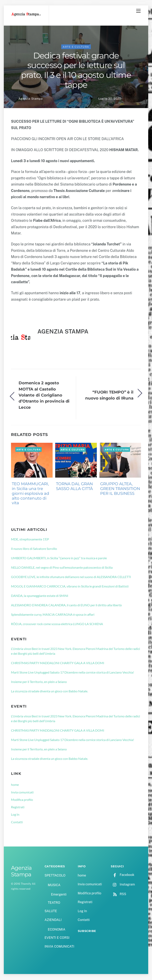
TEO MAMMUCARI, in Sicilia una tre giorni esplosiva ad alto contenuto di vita (30, 494)
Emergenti (59, 895)
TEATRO (54, 903)
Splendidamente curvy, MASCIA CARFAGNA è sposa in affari (53, 615)
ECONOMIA (57, 930)
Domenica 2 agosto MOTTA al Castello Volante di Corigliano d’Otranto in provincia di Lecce (44, 396)
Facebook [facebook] (122, 875)
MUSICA (54, 886)
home (15, 785)
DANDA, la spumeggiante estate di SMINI (40, 596)
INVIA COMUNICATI (59, 947)
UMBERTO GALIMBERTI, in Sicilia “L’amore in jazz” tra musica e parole (59, 559)
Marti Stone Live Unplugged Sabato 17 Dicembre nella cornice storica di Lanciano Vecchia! (72, 673)
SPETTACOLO (55, 876)
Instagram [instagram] (123, 885)
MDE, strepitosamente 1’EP (30, 540)
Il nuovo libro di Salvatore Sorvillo (34, 549)
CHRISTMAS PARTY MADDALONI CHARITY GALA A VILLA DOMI (58, 664)
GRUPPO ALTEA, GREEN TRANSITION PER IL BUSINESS (120, 489)
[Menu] (138, 11)
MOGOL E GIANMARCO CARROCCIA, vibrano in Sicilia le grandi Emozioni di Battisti (70, 587)
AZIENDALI (53, 920)
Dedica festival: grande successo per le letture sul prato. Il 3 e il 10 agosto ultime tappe (76, 71)
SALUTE (51, 912)
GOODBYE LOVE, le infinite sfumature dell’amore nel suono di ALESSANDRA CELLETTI (71, 577)
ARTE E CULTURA (76, 47)
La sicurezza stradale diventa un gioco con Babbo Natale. (49, 692)
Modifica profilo (22, 800)
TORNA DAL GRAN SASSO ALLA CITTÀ (74, 487)
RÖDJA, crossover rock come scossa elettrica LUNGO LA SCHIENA (57, 624)
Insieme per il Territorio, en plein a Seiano (39, 682)
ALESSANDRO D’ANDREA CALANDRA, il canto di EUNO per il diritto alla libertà (66, 606)
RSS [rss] (118, 895)
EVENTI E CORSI (57, 938)
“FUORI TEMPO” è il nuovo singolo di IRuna (109, 396)
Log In (15, 815)
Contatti (17, 823)
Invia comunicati (22, 793)
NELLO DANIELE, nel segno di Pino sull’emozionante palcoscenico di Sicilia (62, 568)
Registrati (18, 808)
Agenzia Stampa (30, 99)
